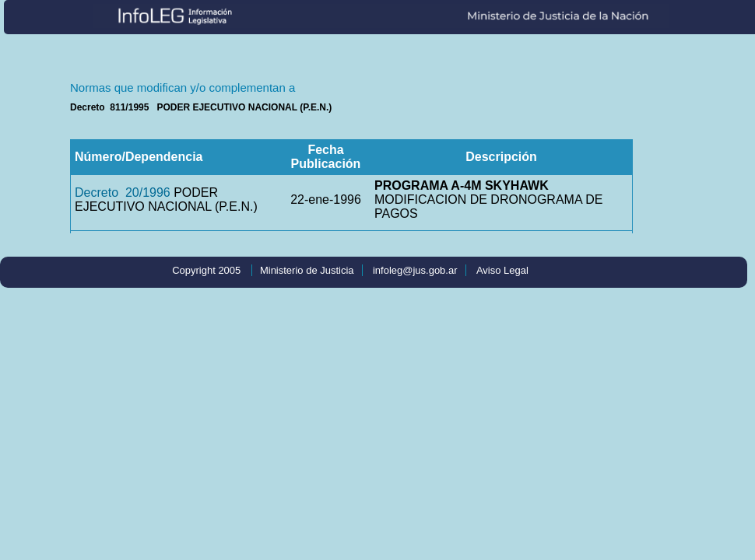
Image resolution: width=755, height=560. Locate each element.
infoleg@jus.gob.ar (415, 270)
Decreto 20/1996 (123, 192)
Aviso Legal (502, 270)
